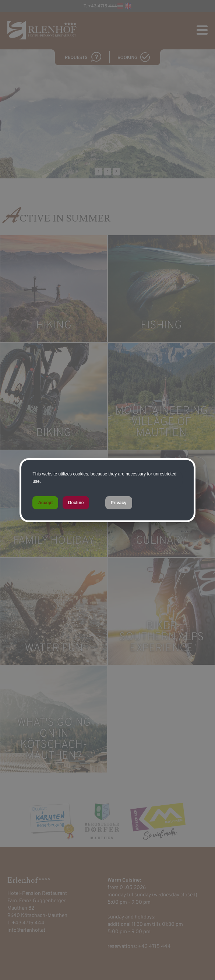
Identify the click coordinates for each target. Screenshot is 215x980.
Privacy (119, 503)
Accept (45, 503)
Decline (76, 503)
